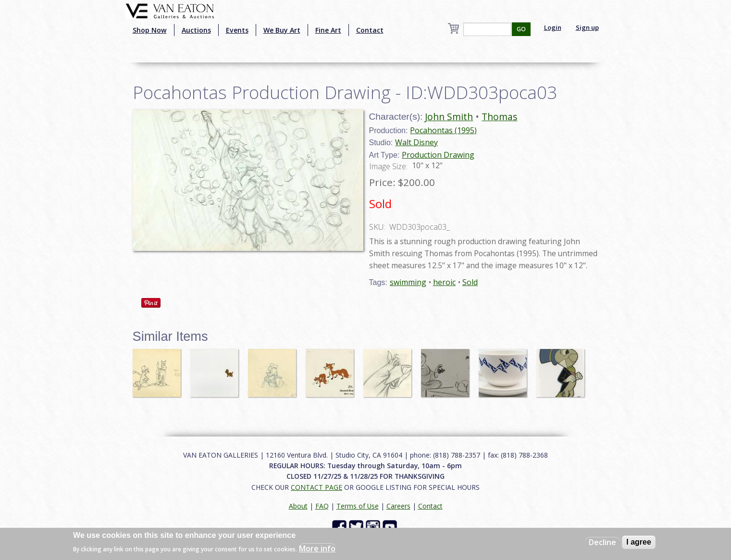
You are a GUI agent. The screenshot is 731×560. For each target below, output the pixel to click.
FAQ (322, 506)
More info (317, 548)
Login (553, 27)
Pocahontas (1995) (443, 130)
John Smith (449, 117)
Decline (602, 542)
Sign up (587, 27)
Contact (370, 30)
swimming (408, 282)
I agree (639, 542)
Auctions (196, 30)
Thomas (499, 117)
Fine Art (328, 30)
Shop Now (150, 30)
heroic (444, 282)
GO (521, 29)
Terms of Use (358, 506)
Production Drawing (438, 155)
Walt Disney (416, 142)
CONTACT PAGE (316, 487)
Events (237, 30)
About (298, 506)
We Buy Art (282, 30)
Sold (470, 282)
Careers (398, 506)
